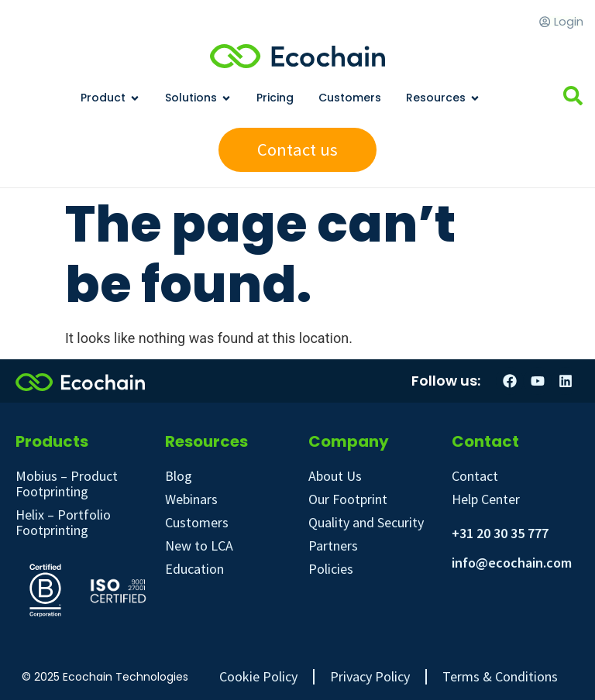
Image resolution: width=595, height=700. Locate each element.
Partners (333, 546)
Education (194, 569)
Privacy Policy (370, 677)
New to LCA (199, 546)
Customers (197, 522)
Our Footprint (348, 499)
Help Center (486, 499)
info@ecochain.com (512, 563)
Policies (331, 569)
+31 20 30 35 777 (500, 533)
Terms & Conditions (500, 677)
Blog (179, 476)
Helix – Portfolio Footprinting (63, 522)
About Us (335, 476)
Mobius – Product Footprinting (67, 484)
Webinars (191, 499)
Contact (475, 476)
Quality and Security (366, 522)
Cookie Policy (258, 677)
